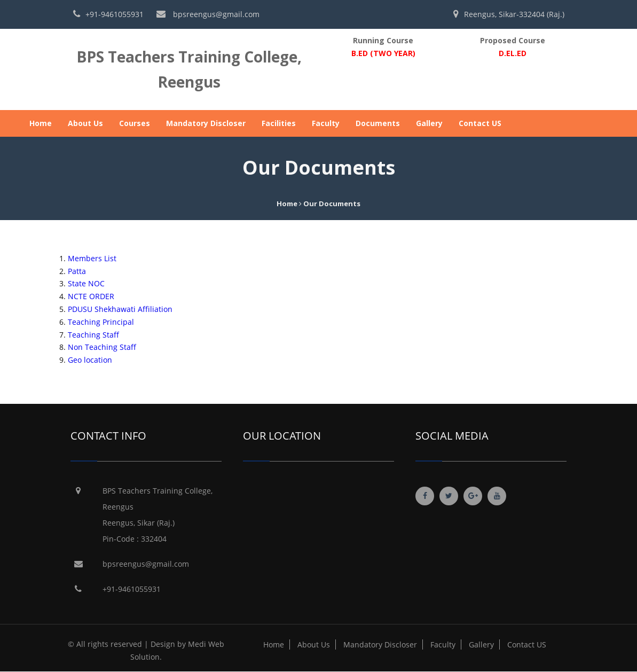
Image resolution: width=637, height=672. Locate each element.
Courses (135, 123)
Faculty (326, 123)
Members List (92, 258)
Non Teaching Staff (102, 347)
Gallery (429, 123)
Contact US (480, 123)
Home (41, 123)
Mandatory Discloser (206, 123)
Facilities (279, 123)
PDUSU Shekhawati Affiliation (120, 309)
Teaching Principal (101, 322)
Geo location (90, 360)
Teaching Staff (93, 335)
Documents (378, 123)
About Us (85, 123)
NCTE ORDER (91, 296)
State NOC (86, 283)
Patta (77, 271)
